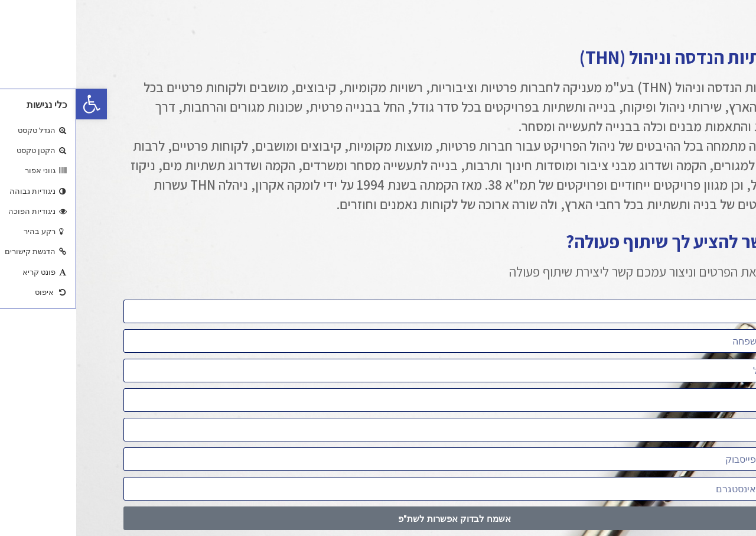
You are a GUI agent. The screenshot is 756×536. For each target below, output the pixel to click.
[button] (15, 104)
